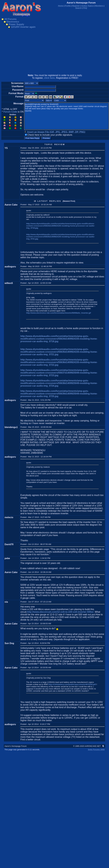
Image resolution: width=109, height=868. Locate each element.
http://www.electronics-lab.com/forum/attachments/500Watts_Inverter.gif (58, 313)
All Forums (10, 19)
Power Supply (16, 24)
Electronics (13, 22)
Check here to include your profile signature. (50, 135)
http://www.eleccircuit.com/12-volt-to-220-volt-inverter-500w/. (61, 612)
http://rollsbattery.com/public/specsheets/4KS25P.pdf (72, 684)
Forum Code (10, 112)
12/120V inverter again (23, 27)
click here (49, 78)
